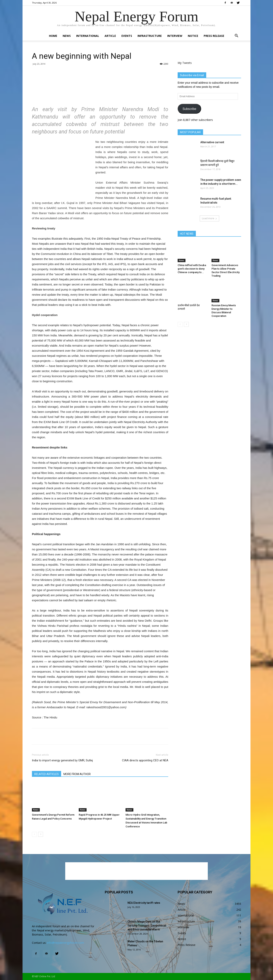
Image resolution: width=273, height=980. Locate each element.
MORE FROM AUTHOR (77, 774)
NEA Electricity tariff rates (144, 903)
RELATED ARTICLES (47, 774)
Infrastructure (150, 36)
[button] (236, 36)
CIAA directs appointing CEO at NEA (145, 760)
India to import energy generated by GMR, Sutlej (62, 760)
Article (110, 36)
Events (127, 36)
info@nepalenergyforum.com (66, 943)
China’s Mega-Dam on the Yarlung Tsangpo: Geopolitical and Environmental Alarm (147, 926)
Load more (209, 218)
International (88, 36)
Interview (175, 36)
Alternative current (212, 142)
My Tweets (185, 63)
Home (53, 36)
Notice (193, 36)
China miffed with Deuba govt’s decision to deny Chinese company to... (192, 269)
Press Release (214, 36)
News (67, 36)
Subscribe (189, 109)
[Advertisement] (100, 90)
